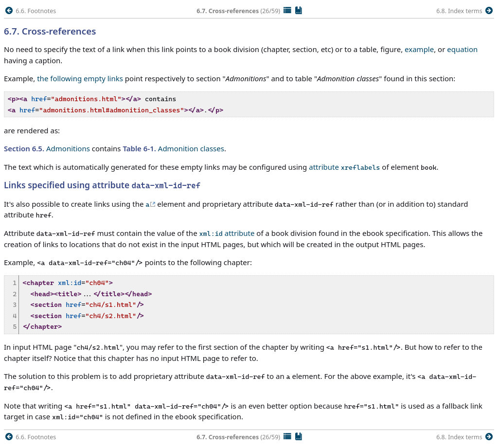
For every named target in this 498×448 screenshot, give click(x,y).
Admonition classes (173, 148)
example (419, 49)
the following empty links (80, 78)
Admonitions (47, 148)
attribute (344, 167)
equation (462, 49)
